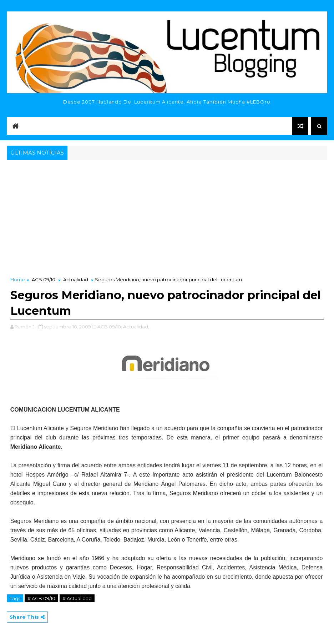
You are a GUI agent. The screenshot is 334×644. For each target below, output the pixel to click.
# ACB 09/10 (41, 598)
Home (18, 280)
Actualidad (76, 280)
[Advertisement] (167, 215)
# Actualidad (77, 598)
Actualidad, (136, 327)
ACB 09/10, (110, 327)
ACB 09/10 (44, 280)
